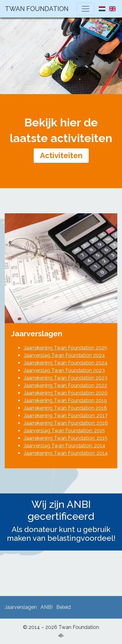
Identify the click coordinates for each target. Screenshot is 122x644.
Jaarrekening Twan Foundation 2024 (66, 363)
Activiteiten (61, 155)
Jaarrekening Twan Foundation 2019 (65, 400)
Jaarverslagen (21, 607)
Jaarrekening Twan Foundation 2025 (65, 348)
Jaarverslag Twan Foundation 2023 (64, 370)
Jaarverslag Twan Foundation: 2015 (64, 431)
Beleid (64, 607)
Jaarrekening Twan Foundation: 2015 (66, 438)
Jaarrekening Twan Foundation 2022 (65, 385)
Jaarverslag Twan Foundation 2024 (64, 355)
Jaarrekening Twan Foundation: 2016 (66, 423)
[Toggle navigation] (86, 9)
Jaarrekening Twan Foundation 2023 (65, 378)
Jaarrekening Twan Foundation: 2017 (66, 415)
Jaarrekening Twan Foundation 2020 (66, 393)
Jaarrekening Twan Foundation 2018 (65, 408)
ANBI (47, 607)
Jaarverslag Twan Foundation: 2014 (64, 446)
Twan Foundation (37, 9)
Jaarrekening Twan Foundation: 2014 (66, 453)
